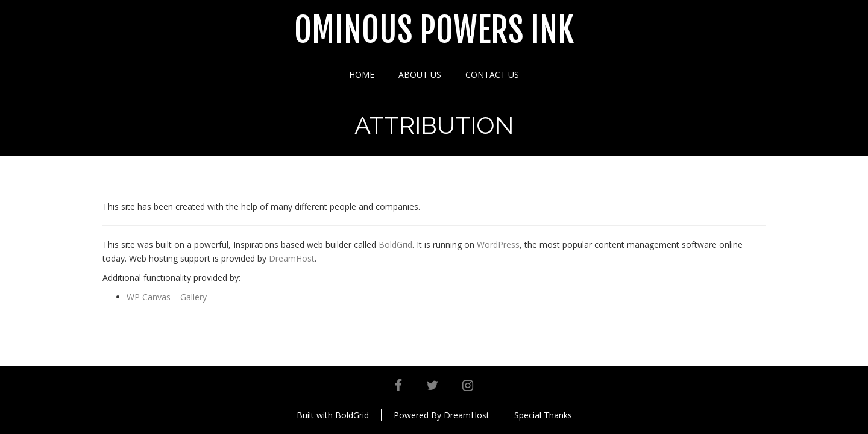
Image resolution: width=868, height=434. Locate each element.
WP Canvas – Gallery (167, 297)
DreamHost (292, 258)
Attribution (434, 125)
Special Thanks (543, 415)
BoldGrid (395, 244)
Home (362, 74)
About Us (420, 74)
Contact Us (492, 74)
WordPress (498, 244)
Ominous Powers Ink (434, 30)
